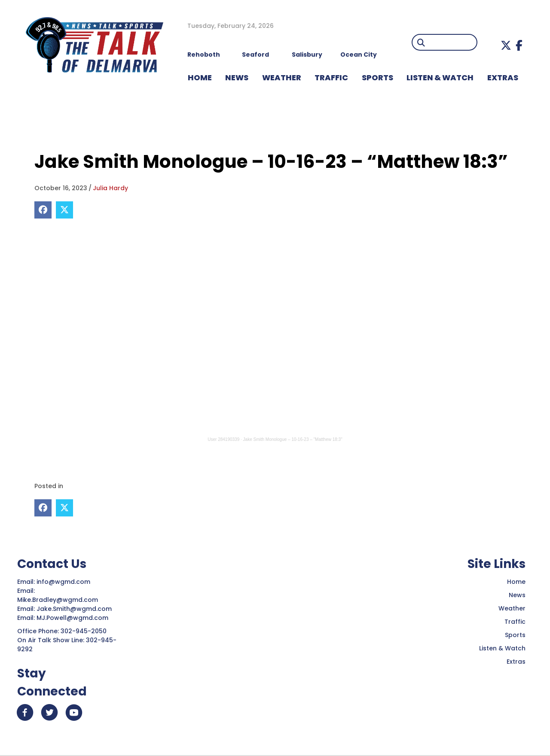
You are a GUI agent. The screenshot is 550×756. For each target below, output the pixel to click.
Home (516, 581)
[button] (506, 45)
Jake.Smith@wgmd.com (75, 608)
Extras (516, 661)
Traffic (515, 621)
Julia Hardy (110, 188)
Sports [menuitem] (377, 77)
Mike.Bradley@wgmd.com (58, 599)
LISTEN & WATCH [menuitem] (440, 77)
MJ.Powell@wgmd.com (74, 617)
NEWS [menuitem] (237, 77)
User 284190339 (223, 439)
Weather (512, 608)
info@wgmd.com (64, 581)
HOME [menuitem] (200, 77)
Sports (515, 635)
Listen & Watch (502, 648)
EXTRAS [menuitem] (503, 77)
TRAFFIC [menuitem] (331, 77)
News (517, 595)
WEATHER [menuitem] (282, 77)
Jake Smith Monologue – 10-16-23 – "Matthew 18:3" (293, 439)
